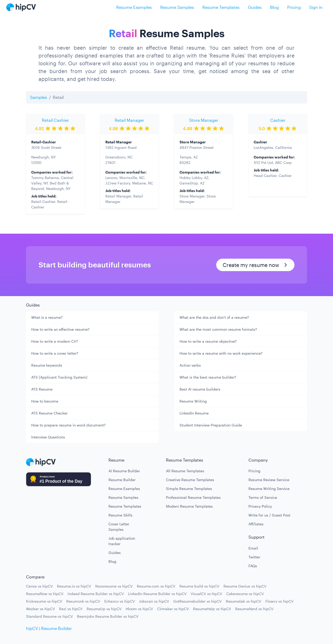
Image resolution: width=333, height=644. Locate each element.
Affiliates (256, 524)
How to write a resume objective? (208, 341)
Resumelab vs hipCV (244, 601)
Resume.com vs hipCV (156, 586)
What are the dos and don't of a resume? (214, 317)
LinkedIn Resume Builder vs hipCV (157, 594)
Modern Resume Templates (189, 506)
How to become (45, 401)
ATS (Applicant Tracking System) (59, 377)
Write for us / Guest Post (269, 515)
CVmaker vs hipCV (173, 609)
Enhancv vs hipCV (120, 601)
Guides (255, 7)
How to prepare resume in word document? (68, 425)
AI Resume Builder (124, 471)
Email (253, 548)
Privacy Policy (260, 506)
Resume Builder (122, 480)
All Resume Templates (185, 471)
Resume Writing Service (269, 489)
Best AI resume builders (200, 389)
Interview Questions (48, 437)
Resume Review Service (269, 480)
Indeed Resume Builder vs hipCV (96, 594)
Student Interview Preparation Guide (211, 425)
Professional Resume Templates (193, 497)
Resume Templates (221, 7)
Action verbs (190, 365)
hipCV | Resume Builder (49, 628)
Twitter (254, 557)
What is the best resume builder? (208, 377)
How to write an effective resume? (60, 329)
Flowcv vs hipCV (279, 601)
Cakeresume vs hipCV (245, 594)
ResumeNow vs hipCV (45, 594)
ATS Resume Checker (49, 413)
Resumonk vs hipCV (83, 601)
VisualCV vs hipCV (206, 594)
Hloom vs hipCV (139, 609)
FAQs (253, 566)
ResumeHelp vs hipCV (212, 609)
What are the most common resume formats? (218, 329)
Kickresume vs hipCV (44, 601)
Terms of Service (263, 497)
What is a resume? (47, 317)
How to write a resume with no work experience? (221, 353)
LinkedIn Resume (194, 413)
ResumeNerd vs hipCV (254, 609)
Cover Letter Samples (119, 527)
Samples (39, 97)
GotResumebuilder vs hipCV (197, 601)
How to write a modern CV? (55, 341)
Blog (274, 7)
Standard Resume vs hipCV (49, 616)
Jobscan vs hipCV (154, 601)
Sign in (316, 7)
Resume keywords (47, 365)
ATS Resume (42, 389)
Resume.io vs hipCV (74, 586)
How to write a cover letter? (55, 353)
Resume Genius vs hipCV (245, 586)
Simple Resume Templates (189, 489)
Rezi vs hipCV (71, 609)
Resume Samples (177, 7)
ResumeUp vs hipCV (104, 609)
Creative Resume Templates (190, 480)
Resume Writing (193, 401)
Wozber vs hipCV (40, 609)
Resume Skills (120, 515)
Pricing (294, 7)
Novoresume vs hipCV (114, 586)
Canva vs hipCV (39, 586)
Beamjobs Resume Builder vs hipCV (108, 616)
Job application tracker (122, 541)
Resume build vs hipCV (199, 586)
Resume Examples (134, 7)
